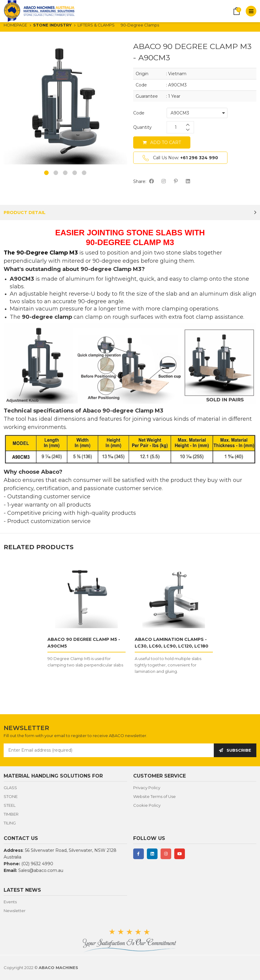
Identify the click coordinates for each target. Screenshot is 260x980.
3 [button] (65, 173)
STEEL (10, 805)
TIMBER (11, 814)
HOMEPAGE (15, 25)
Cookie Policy (147, 805)
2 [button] (56, 173)
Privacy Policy (147, 788)
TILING (10, 823)
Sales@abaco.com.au (41, 870)
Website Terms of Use (154, 796)
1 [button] (46, 173)
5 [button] (84, 173)
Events (10, 902)
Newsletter (15, 911)
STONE (11, 796)
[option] (65, 103)
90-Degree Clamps (140, 25)
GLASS (10, 788)
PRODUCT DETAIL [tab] (25, 213)
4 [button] (75, 173)
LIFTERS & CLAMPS (96, 25)
